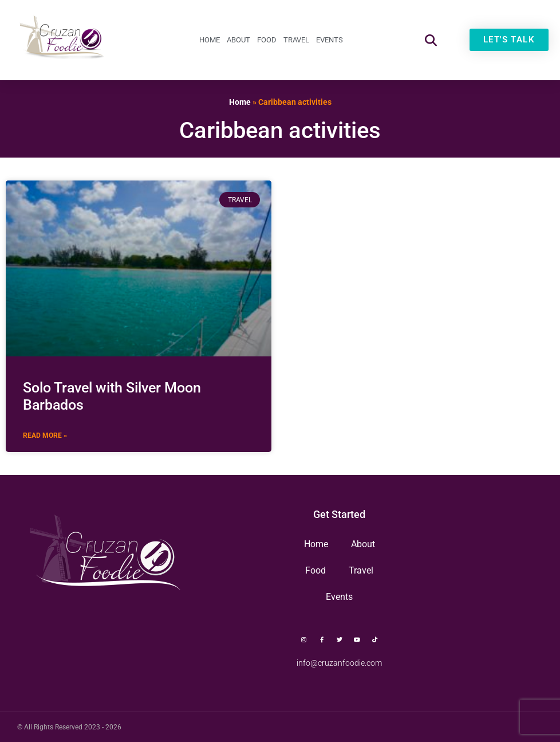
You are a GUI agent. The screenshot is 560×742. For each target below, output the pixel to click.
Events (330, 40)
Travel (296, 40)
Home (210, 40)
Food (267, 40)
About (238, 40)
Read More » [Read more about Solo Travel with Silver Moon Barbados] (45, 435)
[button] (431, 40)
